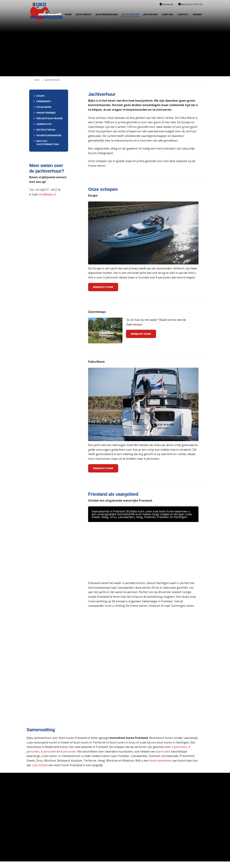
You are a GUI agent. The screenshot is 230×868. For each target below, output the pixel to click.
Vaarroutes (43, 124)
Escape (39, 96)
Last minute (40, 765)
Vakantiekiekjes (45, 113)
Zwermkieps (42, 101)
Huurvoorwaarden (47, 135)
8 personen (68, 751)
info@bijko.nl (47, 194)
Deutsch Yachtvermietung (46, 143)
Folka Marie (42, 107)
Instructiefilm (44, 130)
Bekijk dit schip (103, 287)
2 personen (179, 747)
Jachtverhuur (52, 80)
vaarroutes (163, 751)
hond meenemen (161, 761)
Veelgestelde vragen (48, 118)
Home (37, 80)
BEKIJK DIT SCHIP (141, 334)
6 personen (48, 751)
